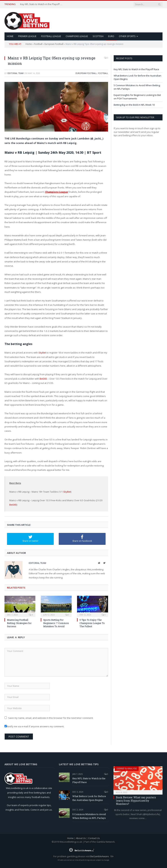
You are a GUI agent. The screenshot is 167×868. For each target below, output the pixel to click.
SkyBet (42, 353)
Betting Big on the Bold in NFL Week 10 (134, 105)
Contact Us (94, 838)
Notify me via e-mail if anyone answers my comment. (34, 726)
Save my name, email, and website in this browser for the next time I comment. (51, 718)
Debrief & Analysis (127, 769)
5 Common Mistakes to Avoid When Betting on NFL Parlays (89, 816)
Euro (111, 36)
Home (29, 44)
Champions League (77, 36)
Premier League (27, 36)
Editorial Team (16, 73)
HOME (10, 36)
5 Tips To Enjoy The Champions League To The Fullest (92, 623)
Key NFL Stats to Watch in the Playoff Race (42, 4)
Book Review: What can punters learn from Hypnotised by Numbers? (136, 801)
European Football (54, 44)
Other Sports (127, 36)
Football (38, 44)
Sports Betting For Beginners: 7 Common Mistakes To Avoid (56, 623)
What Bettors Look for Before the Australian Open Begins (89, 798)
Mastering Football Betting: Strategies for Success (19, 623)
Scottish (98, 36)
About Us (81, 838)
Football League (51, 36)
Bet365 (43, 379)
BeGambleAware (100, 856)
